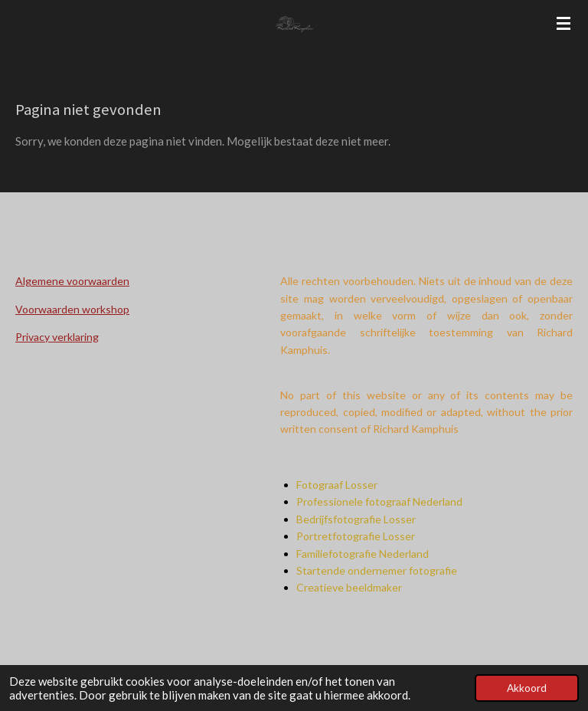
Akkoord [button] (527, 688)
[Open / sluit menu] (563, 23)
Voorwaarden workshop (72, 309)
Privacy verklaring (57, 337)
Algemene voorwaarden (72, 281)
